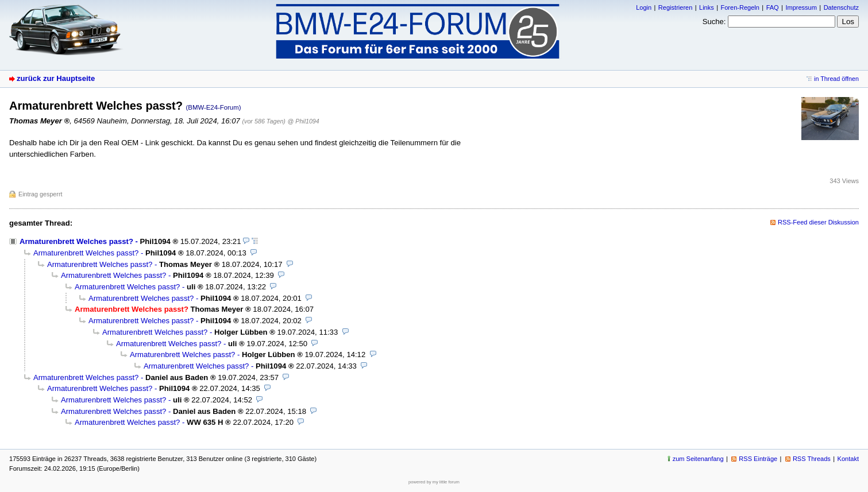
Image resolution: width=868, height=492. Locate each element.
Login (644, 7)
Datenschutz (841, 7)
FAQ (773, 7)
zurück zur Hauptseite (56, 78)
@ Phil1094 (304, 121)
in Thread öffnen (836, 79)
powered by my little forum (434, 482)
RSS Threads (812, 459)
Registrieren (675, 7)
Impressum (801, 7)
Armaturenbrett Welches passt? (76, 241)
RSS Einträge (758, 459)
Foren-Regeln (740, 7)
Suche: (714, 22)
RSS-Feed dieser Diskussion (818, 222)
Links (707, 7)
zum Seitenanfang (698, 459)
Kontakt (848, 459)
